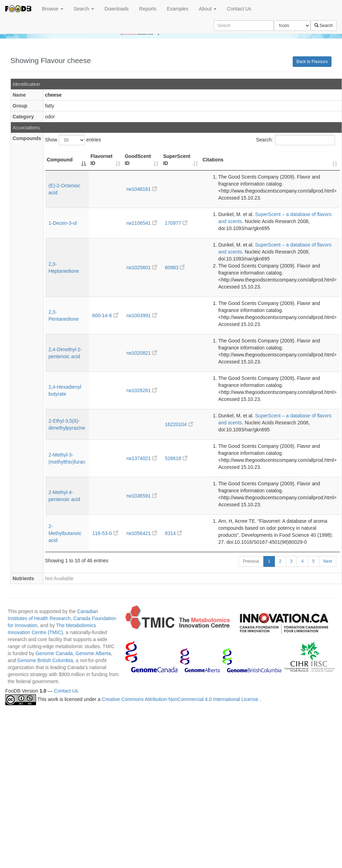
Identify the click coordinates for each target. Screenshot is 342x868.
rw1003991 (142, 315)
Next (328, 561)
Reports (148, 9)
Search (84, 9)
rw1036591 (142, 496)
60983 (175, 268)
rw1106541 (142, 223)
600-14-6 (105, 315)
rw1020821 (142, 353)
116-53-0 (105, 533)
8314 (173, 533)
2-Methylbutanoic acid (65, 533)
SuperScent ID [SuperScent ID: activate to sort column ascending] (177, 160)
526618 (176, 458)
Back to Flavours (312, 62)
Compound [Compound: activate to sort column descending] (60, 160)
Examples (177, 9)
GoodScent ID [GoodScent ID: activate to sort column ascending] (138, 160)
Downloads (117, 9)
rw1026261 (142, 390)
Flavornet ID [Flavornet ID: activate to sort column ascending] (102, 160)
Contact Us (239, 9)
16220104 (179, 424)
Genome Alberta (93, 653)
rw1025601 (142, 268)
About (208, 9)
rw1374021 (142, 458)
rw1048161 (142, 189)
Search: (295, 140)
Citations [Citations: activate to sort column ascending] (213, 160)
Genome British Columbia (45, 660)
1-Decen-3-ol (63, 223)
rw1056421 (142, 533)
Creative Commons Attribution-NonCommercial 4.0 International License (181, 700)
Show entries (73, 140)
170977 (176, 223)
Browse (53, 9)
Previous (251, 561)
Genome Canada (54, 653)
